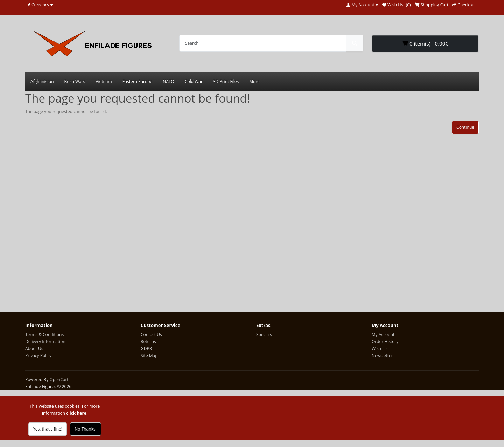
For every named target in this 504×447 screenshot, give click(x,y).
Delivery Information (45, 341)
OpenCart (59, 380)
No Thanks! (86, 429)
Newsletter (382, 355)
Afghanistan (42, 81)
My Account (383, 334)
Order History (385, 341)
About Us (34, 348)
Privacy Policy (38, 355)
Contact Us (151, 334)
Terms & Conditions (44, 334)
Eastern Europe (138, 81)
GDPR (146, 348)
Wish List (380, 348)
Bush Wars (75, 81)
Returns (148, 341)
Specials (264, 334)
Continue (465, 127)
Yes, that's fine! (48, 429)
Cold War (194, 81)
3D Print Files (226, 81)
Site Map (149, 355)
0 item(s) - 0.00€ (425, 43)
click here (76, 413)
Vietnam (104, 81)
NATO (169, 81)
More (254, 81)
